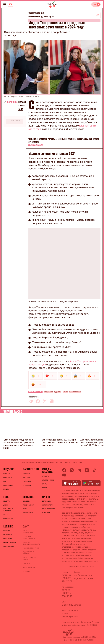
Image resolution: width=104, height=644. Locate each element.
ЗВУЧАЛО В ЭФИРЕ (49, 509)
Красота (45, 476)
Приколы (26, 473)
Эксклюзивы (8, 485)
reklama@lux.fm (70, 616)
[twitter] (45, 401)
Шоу (5, 481)
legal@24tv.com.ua (71, 605)
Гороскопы (27, 481)
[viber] (52, 401)
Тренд (65, 392)
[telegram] (31, 401)
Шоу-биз (9, 469)
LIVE (94, 5)
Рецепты (7, 501)
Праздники (27, 485)
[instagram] (72, 470)
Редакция (26, 571)
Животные (27, 477)
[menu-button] (5, 4)
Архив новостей (29, 567)
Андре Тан (48, 392)
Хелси (6, 515)
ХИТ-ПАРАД (46, 513)
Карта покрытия (10, 542)
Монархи (7, 473)
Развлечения (31, 469)
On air (46, 497)
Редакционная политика (28, 553)
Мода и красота (35, 392)
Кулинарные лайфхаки (8, 510)
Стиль (45, 484)
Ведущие (7, 531)
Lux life (8, 526)
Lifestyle (28, 497)
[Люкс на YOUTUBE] (10, 4)
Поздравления (28, 505)
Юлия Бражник (34, 17)
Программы (8, 534)
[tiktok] (95, 470)
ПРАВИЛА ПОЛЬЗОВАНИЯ (28, 532)
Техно (25, 509)
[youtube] (64, 475)
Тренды (45, 488)
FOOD (6, 497)
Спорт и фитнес (48, 480)
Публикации (75, 392)
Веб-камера (8, 538)
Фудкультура (8, 519)
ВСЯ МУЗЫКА (47, 501)
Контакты (26, 563)
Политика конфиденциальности (31, 543)
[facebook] (38, 401)
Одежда (58, 392)
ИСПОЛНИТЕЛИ (48, 505)
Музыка (6, 489)
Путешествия (28, 513)
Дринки (6, 505)
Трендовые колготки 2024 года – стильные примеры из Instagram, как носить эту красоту (64, 141)
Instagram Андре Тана (24, 105)
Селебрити (8, 477)
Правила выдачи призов (29, 559)
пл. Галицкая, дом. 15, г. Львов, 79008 (84, 577)
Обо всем (26, 501)
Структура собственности (29, 537)
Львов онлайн (9, 546)
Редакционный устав (31, 548)
